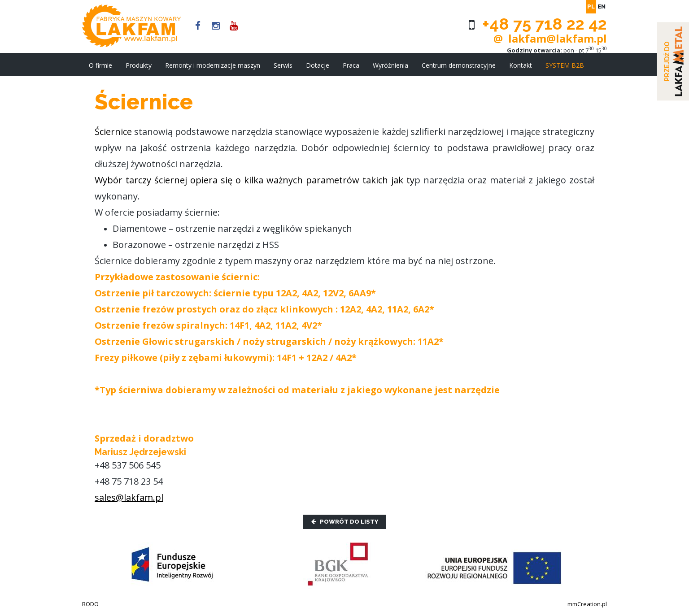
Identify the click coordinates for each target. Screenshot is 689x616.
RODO (90, 604)
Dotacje (318, 65)
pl (591, 7)
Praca (351, 65)
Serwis (283, 65)
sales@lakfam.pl (129, 497)
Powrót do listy (345, 522)
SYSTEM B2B (565, 65)
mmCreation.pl (587, 604)
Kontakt (521, 65)
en (602, 7)
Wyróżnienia (390, 65)
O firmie (100, 65)
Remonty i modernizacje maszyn (213, 65)
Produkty (139, 65)
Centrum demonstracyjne (459, 65)
